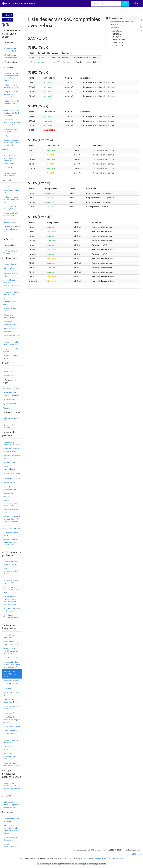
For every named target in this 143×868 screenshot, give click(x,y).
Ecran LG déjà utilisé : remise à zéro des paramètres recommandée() (11, 159)
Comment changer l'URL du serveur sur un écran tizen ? (12, 122)
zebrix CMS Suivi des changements (11, 839)
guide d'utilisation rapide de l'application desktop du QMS (12, 805)
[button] (136, 3)
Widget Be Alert (9, 399)
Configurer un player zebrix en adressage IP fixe (11, 199)
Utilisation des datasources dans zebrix (10, 301)
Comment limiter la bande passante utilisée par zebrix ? (10, 542)
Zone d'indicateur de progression (11, 330)
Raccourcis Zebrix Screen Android (10, 174)
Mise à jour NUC (9, 713)
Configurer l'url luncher (12, 136)
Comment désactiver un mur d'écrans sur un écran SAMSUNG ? (12, 664)
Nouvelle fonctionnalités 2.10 (11, 845)
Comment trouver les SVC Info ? (11, 741)
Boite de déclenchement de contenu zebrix (10, 503)
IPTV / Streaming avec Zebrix (11, 534)
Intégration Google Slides (10, 357)
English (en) (8, 15)
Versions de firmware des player (11, 820)
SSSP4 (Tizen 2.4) (119, 39)
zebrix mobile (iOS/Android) (8, 370)
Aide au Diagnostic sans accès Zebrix (10, 563)
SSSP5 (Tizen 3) (118, 42)
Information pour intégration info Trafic (11, 394)
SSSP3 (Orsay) (117, 37)
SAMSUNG (115, 28)
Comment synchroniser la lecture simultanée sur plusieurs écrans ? (12, 519)
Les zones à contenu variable (11, 309)
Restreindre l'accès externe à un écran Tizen (10, 733)
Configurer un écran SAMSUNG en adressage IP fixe (11, 94)
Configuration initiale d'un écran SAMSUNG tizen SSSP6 (11, 113)
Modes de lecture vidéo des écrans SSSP (11, 764)
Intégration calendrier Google (11, 350)
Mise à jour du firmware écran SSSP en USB (11, 571)
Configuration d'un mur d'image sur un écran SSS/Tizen (11, 651)
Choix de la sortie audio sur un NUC (10, 221)
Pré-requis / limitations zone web (12, 337)
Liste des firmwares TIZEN (10, 748)
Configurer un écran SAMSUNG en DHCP (11, 86)
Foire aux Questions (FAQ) (11, 419)
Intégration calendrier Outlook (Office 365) (11, 343)
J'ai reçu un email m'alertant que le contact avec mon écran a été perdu (10, 600)
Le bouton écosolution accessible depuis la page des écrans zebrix (12, 476)
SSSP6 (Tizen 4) (118, 45)
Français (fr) (8, 20)
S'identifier (136, 854)
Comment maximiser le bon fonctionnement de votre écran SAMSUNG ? (12, 77)
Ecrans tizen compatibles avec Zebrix (10, 756)
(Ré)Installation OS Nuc (12, 726)
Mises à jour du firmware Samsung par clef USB (12, 720)
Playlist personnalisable (9, 468)
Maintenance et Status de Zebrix (12, 616)
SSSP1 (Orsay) (117, 31)
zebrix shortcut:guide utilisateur (11, 707)
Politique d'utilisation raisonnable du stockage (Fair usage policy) (11, 272)
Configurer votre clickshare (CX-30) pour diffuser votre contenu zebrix (12, 787)
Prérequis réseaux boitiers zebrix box (10, 56)
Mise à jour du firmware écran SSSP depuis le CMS (11, 580)
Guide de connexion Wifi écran (11, 130)
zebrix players (8, 186)
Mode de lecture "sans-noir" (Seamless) (12, 443)
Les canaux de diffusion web (12, 457)
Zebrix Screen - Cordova (9, 495)
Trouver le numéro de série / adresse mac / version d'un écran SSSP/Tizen (11, 684)
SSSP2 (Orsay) (117, 34)
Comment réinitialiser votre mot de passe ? (11, 293)
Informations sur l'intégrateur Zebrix (10, 636)
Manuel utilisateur (10, 264)
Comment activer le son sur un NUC (11, 214)
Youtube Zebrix (11, 404)
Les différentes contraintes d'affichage (12, 527)
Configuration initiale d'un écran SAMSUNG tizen (11, 104)
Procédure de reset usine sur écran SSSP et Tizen (12, 590)
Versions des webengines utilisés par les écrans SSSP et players (11, 829)
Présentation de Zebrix (12, 252)
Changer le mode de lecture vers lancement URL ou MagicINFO (12, 143)
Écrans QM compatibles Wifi (10, 488)
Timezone (7, 408)
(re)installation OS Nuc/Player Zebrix (10, 207)
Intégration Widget (13, 388)
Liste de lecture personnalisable (9, 316)
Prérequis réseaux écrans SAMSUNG (10, 49)
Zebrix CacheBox (9, 462)
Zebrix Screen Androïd (11, 658)
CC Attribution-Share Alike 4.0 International (107, 858)
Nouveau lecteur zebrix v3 (12, 694)
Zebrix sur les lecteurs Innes (11, 511)
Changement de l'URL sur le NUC (11, 191)
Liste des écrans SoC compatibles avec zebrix (11, 674)
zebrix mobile (8, 376)
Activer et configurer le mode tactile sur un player (12, 229)
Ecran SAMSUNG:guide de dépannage (12, 610)
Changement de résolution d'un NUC (11, 643)
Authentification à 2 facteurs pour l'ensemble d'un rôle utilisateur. (11, 284)
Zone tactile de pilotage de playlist (10, 323)
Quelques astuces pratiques (10, 426)
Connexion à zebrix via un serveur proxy (12, 450)
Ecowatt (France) (10, 483)
